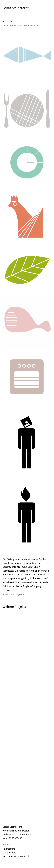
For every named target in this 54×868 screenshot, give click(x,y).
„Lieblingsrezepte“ (38, 578)
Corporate (11, 26)
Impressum (9, 849)
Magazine (35, 26)
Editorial (23, 26)
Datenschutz (10, 853)
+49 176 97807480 (12, 838)
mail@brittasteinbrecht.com (18, 834)
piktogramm (19, 594)
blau (6, 594)
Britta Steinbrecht (16, 8)
